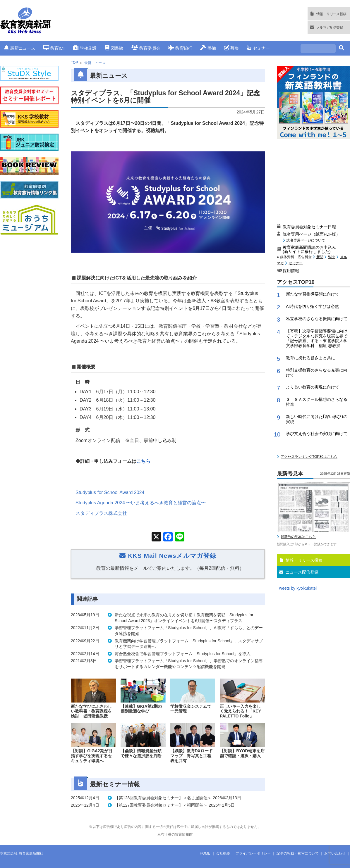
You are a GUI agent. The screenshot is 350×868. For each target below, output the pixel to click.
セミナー (258, 48)
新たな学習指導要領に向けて (313, 294)
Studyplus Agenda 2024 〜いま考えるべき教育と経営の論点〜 (141, 503)
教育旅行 (180, 48)
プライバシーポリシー (253, 853)
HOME (205, 853)
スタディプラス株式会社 (101, 513)
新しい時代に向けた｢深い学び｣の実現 (317, 419)
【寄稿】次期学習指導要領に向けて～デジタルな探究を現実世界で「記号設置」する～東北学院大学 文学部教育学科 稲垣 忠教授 (318, 338)
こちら (143, 461)
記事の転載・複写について (298, 853)
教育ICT (54, 48)
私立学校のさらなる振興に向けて (317, 319)
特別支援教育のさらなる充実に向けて (317, 373)
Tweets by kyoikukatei (297, 588)
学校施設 (85, 48)
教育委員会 (146, 48)
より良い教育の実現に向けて (313, 387)
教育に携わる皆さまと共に (310, 358)
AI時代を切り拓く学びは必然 (312, 306)
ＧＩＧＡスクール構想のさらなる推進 (317, 402)
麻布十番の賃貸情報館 (175, 834)
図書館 (114, 48)
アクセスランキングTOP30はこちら (309, 457)
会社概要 (223, 853)
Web (332, 257)
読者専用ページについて (306, 240)
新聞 (320, 257)
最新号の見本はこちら (298, 537)
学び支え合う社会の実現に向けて (317, 434)
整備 (208, 48)
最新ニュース (20, 48)
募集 (231, 48)
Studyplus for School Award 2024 (110, 492)
